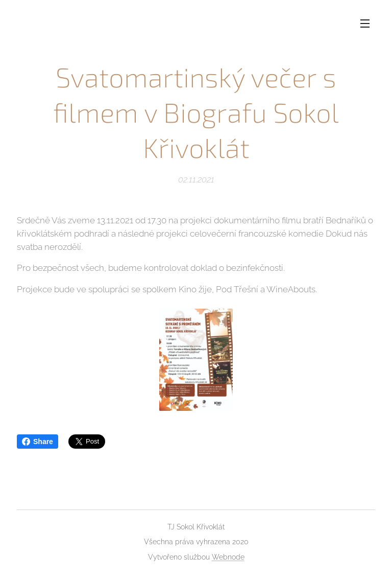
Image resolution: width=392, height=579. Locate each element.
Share (38, 442)
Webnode (228, 557)
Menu (365, 24)
